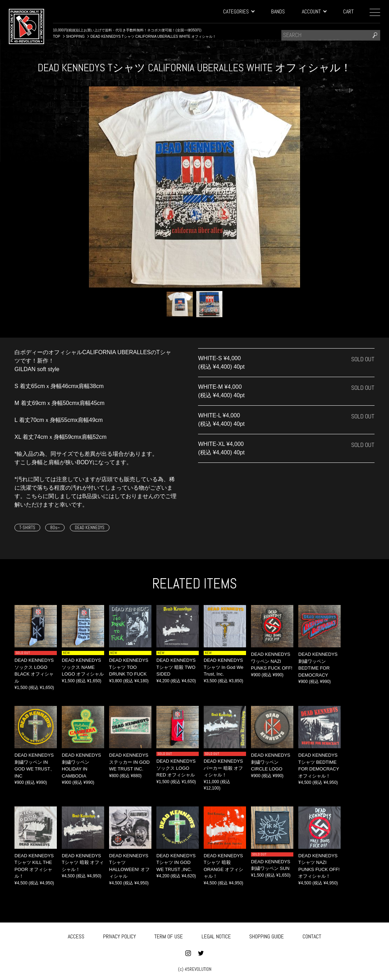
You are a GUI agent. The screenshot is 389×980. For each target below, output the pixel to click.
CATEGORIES (239, 11)
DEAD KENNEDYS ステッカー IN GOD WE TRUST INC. (129, 762)
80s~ (55, 528)
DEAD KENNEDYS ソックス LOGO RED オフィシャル (176, 768)
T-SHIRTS (27, 528)
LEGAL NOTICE (216, 935)
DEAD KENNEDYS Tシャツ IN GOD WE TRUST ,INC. (176, 863)
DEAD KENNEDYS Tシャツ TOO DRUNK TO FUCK (129, 667)
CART (348, 11)
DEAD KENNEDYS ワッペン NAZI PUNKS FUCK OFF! (272, 661)
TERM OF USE (169, 935)
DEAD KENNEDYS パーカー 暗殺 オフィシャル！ (223, 768)
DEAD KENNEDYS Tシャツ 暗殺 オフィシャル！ (83, 863)
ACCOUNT (314, 11)
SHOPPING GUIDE (267, 935)
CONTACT (312, 935)
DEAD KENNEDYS (90, 528)
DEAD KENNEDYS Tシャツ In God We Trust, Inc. (223, 667)
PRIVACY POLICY (119, 935)
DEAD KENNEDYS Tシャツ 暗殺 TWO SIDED (176, 667)
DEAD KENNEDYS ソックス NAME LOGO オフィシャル (83, 667)
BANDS (278, 11)
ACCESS (76, 935)
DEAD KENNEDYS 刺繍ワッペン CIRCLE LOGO (271, 762)
